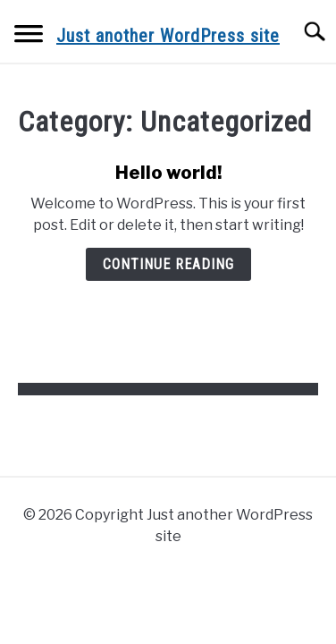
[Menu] (29, 36)
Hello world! (168, 173)
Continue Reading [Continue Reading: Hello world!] (168, 264)
